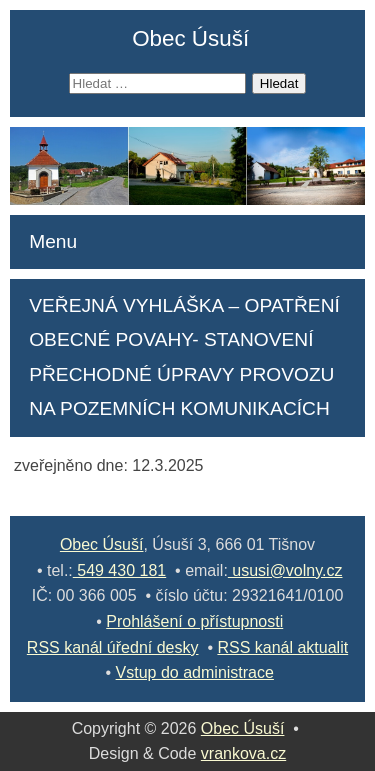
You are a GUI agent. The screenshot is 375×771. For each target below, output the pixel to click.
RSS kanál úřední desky (113, 647)
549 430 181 (119, 570)
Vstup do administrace (195, 672)
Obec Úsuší (190, 38)
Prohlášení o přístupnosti (194, 621)
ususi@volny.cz (285, 570)
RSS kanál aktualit (282, 647)
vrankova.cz (243, 753)
